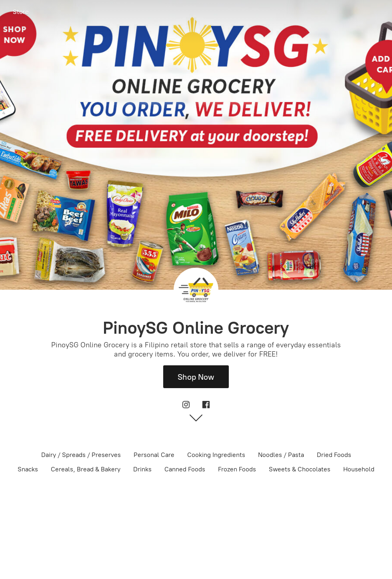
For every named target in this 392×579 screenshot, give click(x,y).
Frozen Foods (237, 469)
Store (21, 12)
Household (359, 469)
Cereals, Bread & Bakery (86, 469)
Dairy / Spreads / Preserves (81, 455)
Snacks (28, 469)
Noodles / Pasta (281, 455)
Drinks (142, 469)
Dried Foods (334, 455)
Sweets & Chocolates (300, 469)
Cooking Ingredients (216, 455)
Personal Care (154, 455)
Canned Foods (185, 469)
